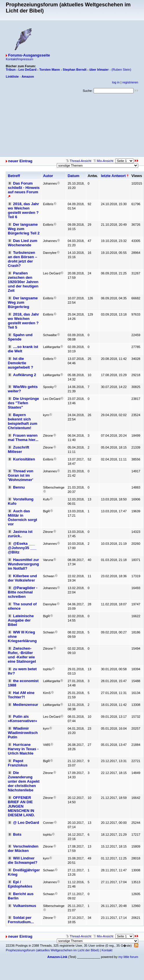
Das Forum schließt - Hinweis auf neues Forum (24, 188)
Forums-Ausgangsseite (29, 55)
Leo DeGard (27, 70)
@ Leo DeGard (26, 823)
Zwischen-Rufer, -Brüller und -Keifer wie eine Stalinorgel (22, 655)
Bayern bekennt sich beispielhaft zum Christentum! (23, 421)
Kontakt (107, 950)
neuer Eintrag (20, 161)
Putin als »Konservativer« (22, 719)
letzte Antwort (113, 176)
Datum (73, 176)
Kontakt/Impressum (20, 59)
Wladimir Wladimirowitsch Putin (23, 733)
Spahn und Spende (20, 337)
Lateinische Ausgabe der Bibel (21, 620)
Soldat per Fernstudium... (21, 920)
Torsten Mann (50, 70)
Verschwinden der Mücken (23, 848)
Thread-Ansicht (79, 161)
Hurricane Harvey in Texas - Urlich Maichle (23, 749)
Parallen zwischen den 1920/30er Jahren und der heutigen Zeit (23, 282)
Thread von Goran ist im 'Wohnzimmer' (21, 475)
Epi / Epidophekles (20, 884)
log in (116, 82)
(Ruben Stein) (121, 70)
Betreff (14, 176)
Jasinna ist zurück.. (20, 534)
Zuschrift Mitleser (19, 449)
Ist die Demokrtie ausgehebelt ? (20, 363)
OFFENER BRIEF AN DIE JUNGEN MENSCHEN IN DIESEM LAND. (21, 806)
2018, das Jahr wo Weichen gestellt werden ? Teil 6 (23, 210)
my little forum (128, 957)
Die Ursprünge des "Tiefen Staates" (23, 403)
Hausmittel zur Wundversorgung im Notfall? (23, 564)
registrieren (130, 82)
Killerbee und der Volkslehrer (22, 578)
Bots (17, 834)
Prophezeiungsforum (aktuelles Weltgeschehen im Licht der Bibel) (52, 950)
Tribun (11, 70)
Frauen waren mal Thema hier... (23, 438)
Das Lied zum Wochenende (23, 243)
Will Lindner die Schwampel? (23, 860)
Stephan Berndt (75, 70)
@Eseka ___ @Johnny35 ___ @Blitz (22, 548)
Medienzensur (26, 705)
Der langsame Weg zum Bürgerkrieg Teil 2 (24, 229)
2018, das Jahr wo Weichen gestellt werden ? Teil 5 (23, 321)
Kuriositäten (24, 459)
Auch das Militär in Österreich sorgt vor (22, 518)
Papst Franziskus (18, 763)
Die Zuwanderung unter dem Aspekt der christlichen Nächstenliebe (24, 781)
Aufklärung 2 (24, 375)
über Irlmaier (99, 70)
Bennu (19, 487)
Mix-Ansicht (103, 161)
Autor (48, 176)
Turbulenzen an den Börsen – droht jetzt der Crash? (22, 259)
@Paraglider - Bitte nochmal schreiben (23, 592)
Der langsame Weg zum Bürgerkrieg (23, 302)
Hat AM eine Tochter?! (21, 695)
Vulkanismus (25, 906)
